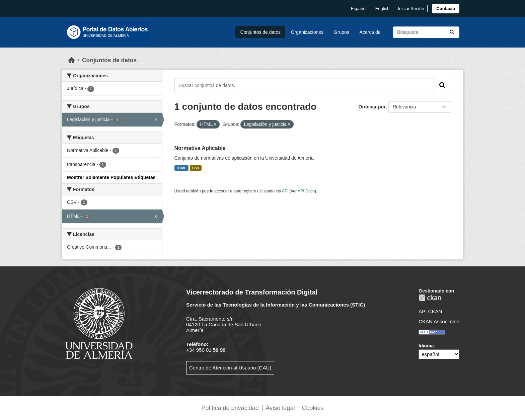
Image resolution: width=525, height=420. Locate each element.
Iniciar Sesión (411, 9)
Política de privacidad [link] (230, 408)
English (383, 9)
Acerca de (370, 32)
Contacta (446, 9)
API (285, 191)
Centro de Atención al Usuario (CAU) (230, 368)
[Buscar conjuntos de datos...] (426, 32)
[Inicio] (72, 60)
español (359, 9)
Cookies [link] (313, 408)
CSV (196, 168)
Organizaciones (307, 32)
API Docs (306, 191)
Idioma (426, 346)
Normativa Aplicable (200, 148)
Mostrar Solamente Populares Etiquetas (111, 177)
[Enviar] (452, 32)
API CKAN (430, 311)
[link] (446, 9)
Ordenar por (372, 107)
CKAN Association (439, 321)
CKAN (430, 298)
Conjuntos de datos (260, 32)
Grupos (342, 32)
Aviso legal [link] (280, 408)
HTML (181, 168)
